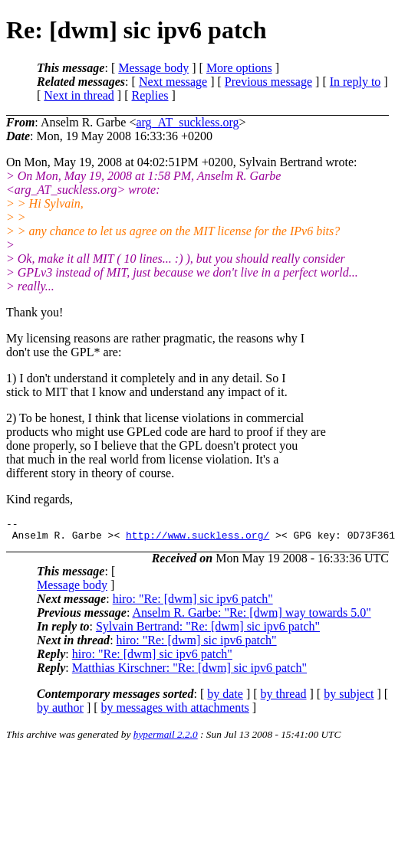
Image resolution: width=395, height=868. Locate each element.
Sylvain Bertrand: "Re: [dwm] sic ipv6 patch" (208, 631)
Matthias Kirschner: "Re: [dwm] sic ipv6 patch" (189, 672)
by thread (284, 698)
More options (239, 68)
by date (225, 698)
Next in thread (79, 95)
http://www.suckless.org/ (197, 539)
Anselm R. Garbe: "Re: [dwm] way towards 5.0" (251, 617)
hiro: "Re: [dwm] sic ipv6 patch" (193, 603)
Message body (153, 68)
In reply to (355, 82)
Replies (150, 95)
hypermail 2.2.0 (166, 739)
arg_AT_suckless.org (187, 122)
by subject (349, 698)
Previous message (268, 82)
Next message (173, 82)
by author (60, 712)
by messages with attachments (175, 712)
